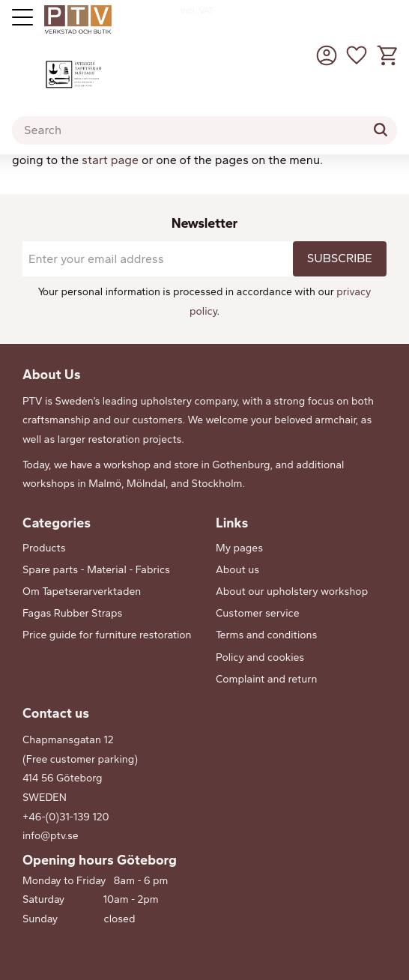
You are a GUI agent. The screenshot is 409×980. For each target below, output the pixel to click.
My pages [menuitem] (239, 548)
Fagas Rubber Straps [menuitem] (72, 613)
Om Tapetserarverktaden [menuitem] (82, 592)
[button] (357, 55)
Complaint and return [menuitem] (266, 679)
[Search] (381, 130)
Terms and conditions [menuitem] (266, 635)
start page (110, 160)
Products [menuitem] (44, 548)
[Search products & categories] (204, 130)
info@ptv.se (51, 836)
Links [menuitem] (232, 523)
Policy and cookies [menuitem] (260, 657)
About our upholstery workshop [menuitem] (292, 592)
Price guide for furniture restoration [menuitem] (107, 635)
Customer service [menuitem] (258, 613)
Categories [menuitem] (57, 523)
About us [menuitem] (237, 570)
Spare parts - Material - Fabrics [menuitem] (96, 570)
